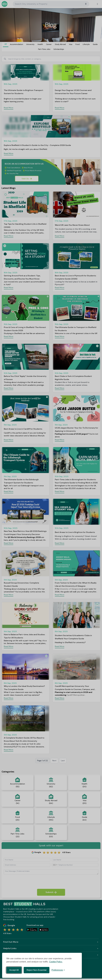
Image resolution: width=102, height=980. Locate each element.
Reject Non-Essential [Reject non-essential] (36, 970)
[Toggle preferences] (58, 970)
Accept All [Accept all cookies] (14, 970)
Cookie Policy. (56, 962)
